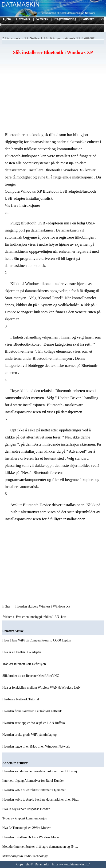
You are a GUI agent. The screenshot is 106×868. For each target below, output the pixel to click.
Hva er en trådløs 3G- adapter (22, 652)
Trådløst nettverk (62, 38)
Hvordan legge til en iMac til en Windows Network (37, 746)
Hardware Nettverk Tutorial (21, 699)
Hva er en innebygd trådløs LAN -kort (42, 617)
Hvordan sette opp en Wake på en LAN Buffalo (34, 723)
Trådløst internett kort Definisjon (24, 664)
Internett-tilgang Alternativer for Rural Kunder (33, 781)
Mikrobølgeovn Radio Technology (26, 856)
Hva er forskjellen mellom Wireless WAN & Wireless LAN (42, 688)
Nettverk (42, 19)
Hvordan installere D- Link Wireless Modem (32, 837)
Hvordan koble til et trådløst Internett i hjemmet (34, 790)
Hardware (23, 19)
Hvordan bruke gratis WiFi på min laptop (30, 735)
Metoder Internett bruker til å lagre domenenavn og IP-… (40, 847)
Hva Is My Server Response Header (26, 809)
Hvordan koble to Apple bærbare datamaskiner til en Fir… (41, 800)
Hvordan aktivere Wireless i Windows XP (43, 606)
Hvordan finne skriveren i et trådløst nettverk (32, 711)
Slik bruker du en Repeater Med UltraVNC (31, 676)
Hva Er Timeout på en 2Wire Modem (27, 828)
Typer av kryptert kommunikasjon (25, 818)
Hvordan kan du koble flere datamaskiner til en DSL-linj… (41, 771)
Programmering (65, 19)
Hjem (7, 19)
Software (88, 19)
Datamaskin (14, 38)
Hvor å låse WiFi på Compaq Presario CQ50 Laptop (37, 640)
